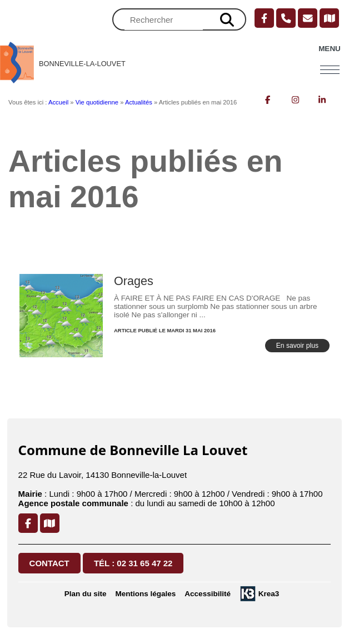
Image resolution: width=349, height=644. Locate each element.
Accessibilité (208, 594)
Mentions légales (146, 594)
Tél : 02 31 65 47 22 (133, 563)
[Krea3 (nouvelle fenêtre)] (259, 594)
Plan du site (86, 594)
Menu (330, 49)
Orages (134, 281)
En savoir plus (297, 346)
